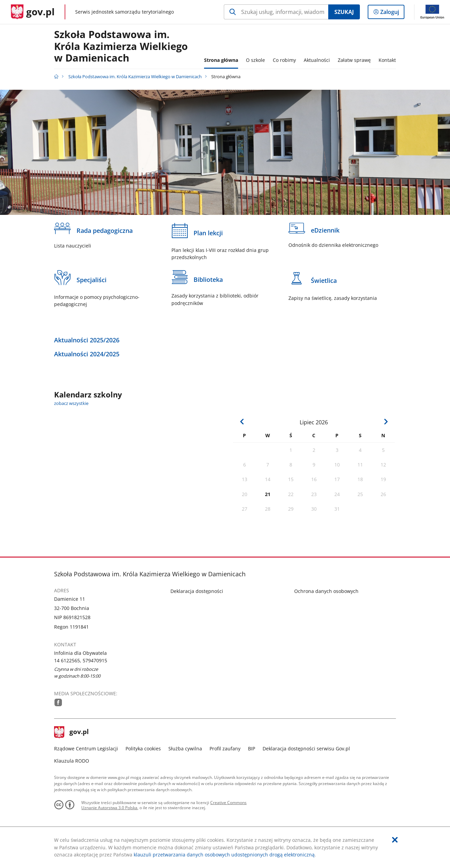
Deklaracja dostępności (197, 591)
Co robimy (284, 60)
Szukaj (344, 12)
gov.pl (71, 732)
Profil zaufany (225, 748)
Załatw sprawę (354, 60)
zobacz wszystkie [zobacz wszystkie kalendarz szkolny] (71, 403)
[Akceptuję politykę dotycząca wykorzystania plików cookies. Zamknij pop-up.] (395, 840)
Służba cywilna (185, 748)
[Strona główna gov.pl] (33, 12)
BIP (252, 748)
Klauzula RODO (72, 761)
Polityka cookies (143, 748)
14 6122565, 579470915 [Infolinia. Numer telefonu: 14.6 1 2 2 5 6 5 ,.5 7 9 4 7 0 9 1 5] (81, 660)
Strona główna (221, 60)
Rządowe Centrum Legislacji (86, 748)
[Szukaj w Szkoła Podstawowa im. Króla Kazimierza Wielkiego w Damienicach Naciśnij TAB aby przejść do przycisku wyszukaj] (276, 12)
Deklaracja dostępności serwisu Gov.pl (306, 748)
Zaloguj (392, 13)
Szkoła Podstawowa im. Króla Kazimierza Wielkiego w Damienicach (121, 46)
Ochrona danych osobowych (326, 591)
